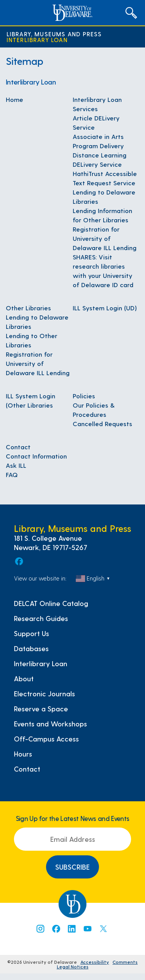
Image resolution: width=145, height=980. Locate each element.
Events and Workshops (50, 724)
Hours (23, 754)
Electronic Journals (44, 694)
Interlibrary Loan (37, 40)
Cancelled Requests (102, 423)
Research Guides (41, 618)
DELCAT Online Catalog (51, 603)
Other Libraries (28, 308)
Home (14, 99)
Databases (31, 648)
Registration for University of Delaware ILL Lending (105, 238)
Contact (18, 447)
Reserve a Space (41, 709)
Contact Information (36, 456)
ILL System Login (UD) (105, 308)
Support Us (32, 633)
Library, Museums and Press (54, 34)
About (24, 679)
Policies (84, 396)
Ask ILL (16, 465)
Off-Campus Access (46, 739)
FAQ (12, 474)
